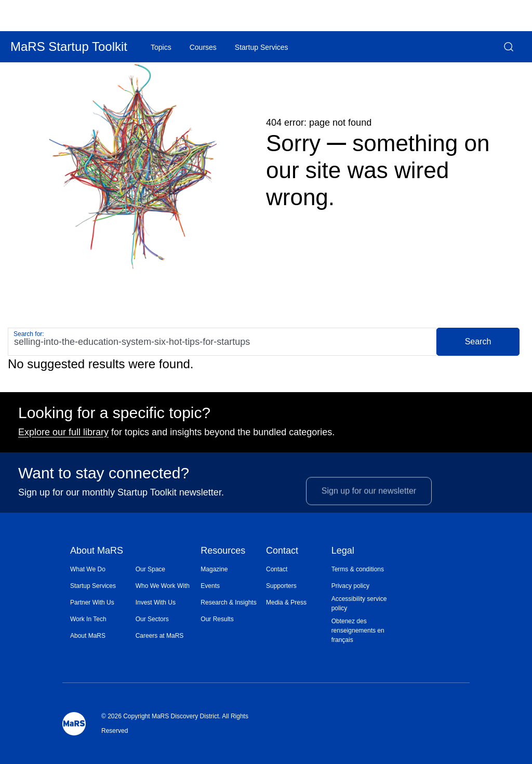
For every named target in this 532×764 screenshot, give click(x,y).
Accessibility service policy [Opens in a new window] (359, 604)
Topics (161, 47)
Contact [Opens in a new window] (277, 569)
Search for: (29, 334)
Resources (223, 551)
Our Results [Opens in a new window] (217, 619)
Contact (282, 551)
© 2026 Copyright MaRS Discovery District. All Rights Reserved (175, 723)
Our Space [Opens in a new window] (150, 569)
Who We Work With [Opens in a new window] (163, 586)
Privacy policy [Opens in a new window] (350, 586)
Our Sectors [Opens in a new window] (152, 619)
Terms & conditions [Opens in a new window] (358, 569)
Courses (203, 47)
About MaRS (97, 551)
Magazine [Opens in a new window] (214, 569)
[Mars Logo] (74, 724)
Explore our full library (63, 437)
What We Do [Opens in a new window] (88, 569)
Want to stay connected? (104, 478)
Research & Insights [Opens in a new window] (228, 602)
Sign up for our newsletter (369, 504)
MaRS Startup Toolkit (69, 46)
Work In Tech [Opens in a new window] (88, 619)
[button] (509, 47)
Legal (343, 551)
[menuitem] (103, 569)
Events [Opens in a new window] (210, 586)
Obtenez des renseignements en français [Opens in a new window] (358, 631)
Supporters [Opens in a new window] (281, 586)
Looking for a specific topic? (114, 418)
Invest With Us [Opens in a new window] (156, 602)
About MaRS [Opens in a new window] (88, 636)
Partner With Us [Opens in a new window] (92, 602)
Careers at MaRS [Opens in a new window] (160, 636)
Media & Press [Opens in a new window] (286, 602)
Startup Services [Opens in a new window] (93, 586)
